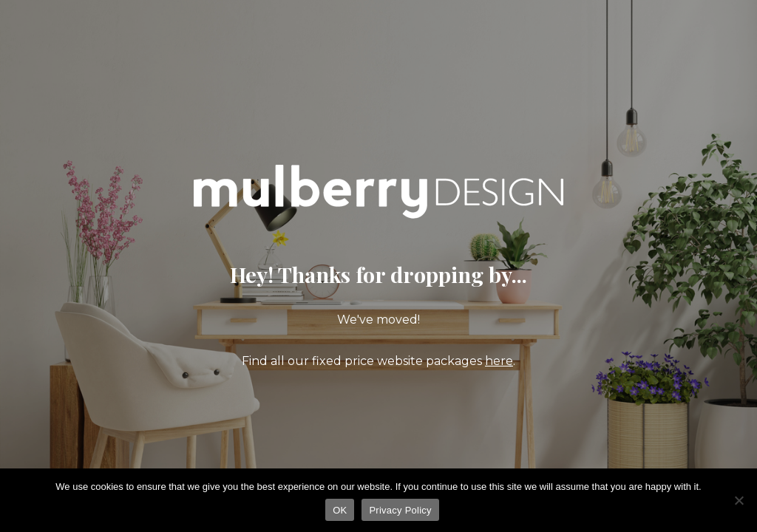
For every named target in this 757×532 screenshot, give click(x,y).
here (499, 361)
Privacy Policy (400, 510)
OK (340, 510)
